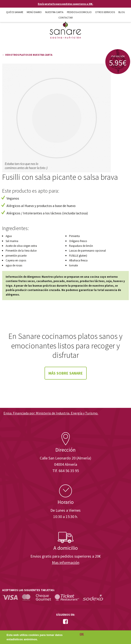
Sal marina (12, 241)
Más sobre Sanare (66, 373)
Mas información (66, 562)
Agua (9, 236)
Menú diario (34, 12)
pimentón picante (16, 256)
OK (82, 635)
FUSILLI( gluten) (78, 256)
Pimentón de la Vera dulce (21, 251)
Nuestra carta (54, 12)
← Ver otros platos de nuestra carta (27, 55)
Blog (122, 12)
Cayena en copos (16, 260)
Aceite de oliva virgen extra (21, 246)
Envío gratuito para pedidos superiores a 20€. (65, 4)
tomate (73, 265)
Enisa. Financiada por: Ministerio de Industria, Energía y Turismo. (51, 413)
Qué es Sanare (15, 12)
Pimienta (74, 236)
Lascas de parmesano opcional (87, 251)
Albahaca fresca (78, 260)
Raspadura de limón (81, 246)
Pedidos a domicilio (79, 12)
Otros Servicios (105, 12)
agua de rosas (14, 265)
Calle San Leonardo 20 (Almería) (65, 458)
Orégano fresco (78, 241)
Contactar (65, 18)
